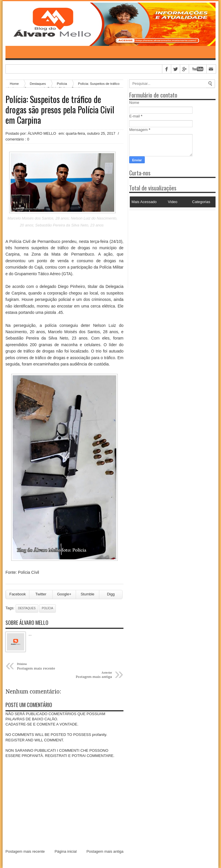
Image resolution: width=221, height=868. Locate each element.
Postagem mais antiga (105, 851)
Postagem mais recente (25, 851)
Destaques (27, 608)
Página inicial (66, 851)
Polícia (47, 608)
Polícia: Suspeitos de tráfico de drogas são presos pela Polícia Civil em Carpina (60, 110)
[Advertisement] (165, 246)
